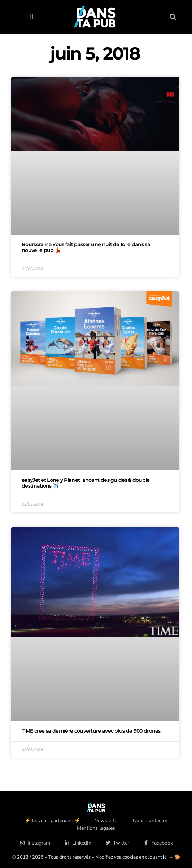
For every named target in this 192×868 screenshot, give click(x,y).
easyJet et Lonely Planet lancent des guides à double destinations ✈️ (86, 483)
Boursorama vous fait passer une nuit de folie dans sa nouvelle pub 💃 (86, 247)
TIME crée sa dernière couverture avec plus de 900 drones (91, 731)
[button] (32, 17)
